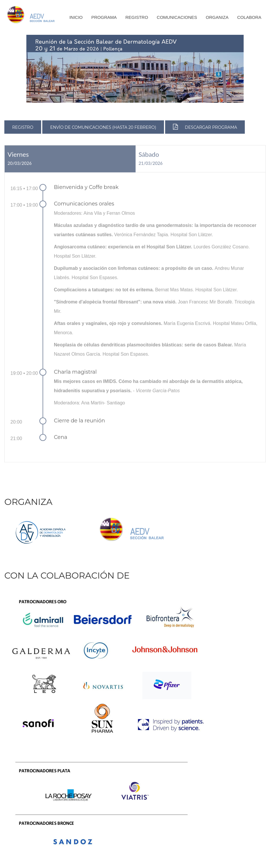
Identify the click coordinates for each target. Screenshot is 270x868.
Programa (104, 17)
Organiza (217, 17)
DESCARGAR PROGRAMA (205, 127)
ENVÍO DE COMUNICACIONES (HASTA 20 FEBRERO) (103, 128)
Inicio (76, 17)
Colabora (249, 17)
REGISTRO (23, 128)
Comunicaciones (177, 17)
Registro (137, 17)
